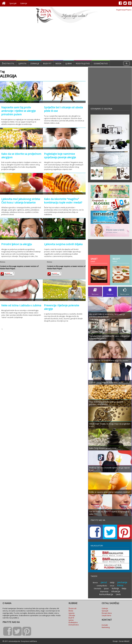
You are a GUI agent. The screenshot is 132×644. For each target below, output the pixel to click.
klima (120, 585)
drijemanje (104, 591)
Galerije (24, 3)
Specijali (13, 3)
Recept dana (107, 613)
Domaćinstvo (101, 63)
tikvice (95, 583)
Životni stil (8, 63)
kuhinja (115, 588)
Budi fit (47, 63)
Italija (124, 588)
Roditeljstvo (83, 63)
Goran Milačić (124, 641)
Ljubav (69, 63)
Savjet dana (106, 615)
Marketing (106, 627)
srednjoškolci (102, 586)
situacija (116, 591)
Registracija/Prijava (124, 10)
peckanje (122, 582)
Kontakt (105, 625)
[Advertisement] (66, 42)
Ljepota (22, 63)
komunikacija (106, 594)
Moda (58, 63)
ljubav (106, 588)
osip (112, 582)
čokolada (97, 588)
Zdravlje (35, 63)
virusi (112, 586)
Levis (118, 594)
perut (104, 582)
